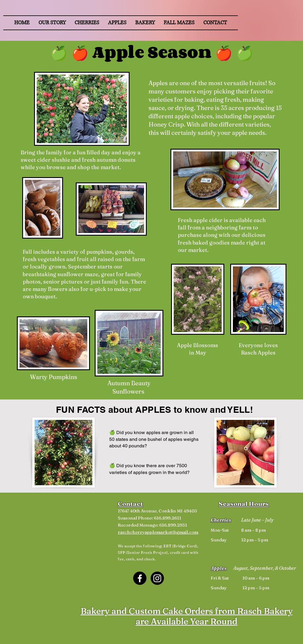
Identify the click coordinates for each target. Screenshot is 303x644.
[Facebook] (140, 578)
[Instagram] (157, 578)
